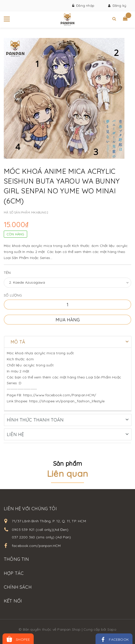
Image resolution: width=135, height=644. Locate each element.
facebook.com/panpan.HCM (36, 545)
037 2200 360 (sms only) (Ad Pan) (41, 537)
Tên (7, 273)
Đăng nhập (83, 6)
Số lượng (13, 295)
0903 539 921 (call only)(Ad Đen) (40, 529)
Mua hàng (68, 320)
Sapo (112, 629)
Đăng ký (117, 6)
